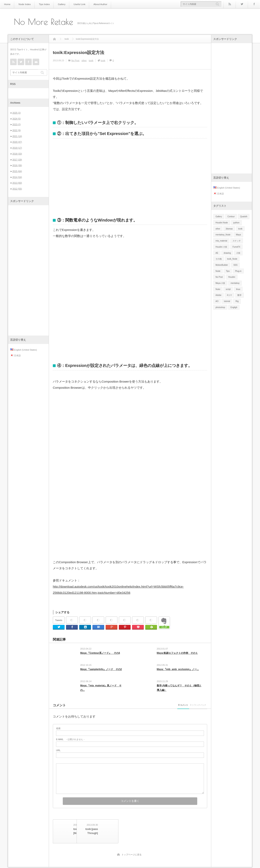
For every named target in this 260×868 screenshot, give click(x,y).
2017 (17, 160)
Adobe (218, 295)
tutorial (227, 301)
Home (7, 4)
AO (217, 301)
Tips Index (41, 4)
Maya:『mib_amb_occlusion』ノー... (178, 671)
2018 (17, 154)
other (84, 60)
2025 (17, 113)
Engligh (234, 307)
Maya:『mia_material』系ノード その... (101, 691)
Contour (231, 217)
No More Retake (44, 22)
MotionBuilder (222, 265)
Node (218, 271)
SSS (235, 265)
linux (238, 289)
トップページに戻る (132, 855)
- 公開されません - (70, 745)
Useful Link (73, 4)
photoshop (220, 307)
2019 (17, 148)
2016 (17, 165)
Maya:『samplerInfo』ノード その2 (101, 671)
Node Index (23, 4)
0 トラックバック (190, 710)
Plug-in (238, 271)
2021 (17, 136)
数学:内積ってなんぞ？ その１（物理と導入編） (179, 691)
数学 (239, 295)
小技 (238, 253)
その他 (219, 259)
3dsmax (229, 229)
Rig (237, 301)
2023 (17, 124)
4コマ (230, 295)
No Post (75, 60)
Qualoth (244, 217)
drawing (227, 253)
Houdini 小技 (221, 247)
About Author (92, 4)
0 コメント (160, 710)
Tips (228, 271)
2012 (17, 189)
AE (217, 253)
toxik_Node (232, 259)
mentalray (235, 283)
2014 (17, 177)
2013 (17, 183)
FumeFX (236, 247)
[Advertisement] (28, 270)
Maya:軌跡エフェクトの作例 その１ (177, 653)
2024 (17, 119)
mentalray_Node (223, 235)
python (236, 223)
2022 (17, 130)
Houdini (232, 277)
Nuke (218, 289)
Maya (238, 235)
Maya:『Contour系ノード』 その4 (100, 653)
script (228, 289)
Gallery (57, 4)
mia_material (221, 241)
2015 (17, 171)
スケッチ (237, 241)
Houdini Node (222, 223)
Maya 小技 (220, 283)
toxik (91, 60)
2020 (17, 142)
